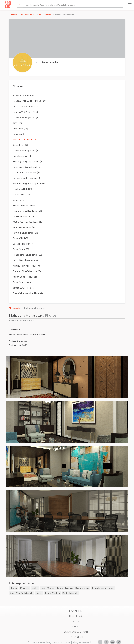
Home (14, 15)
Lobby (35, 588)
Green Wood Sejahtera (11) (27, 118)
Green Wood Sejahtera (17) (27, 150)
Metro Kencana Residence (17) (28, 222)
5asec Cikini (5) (20, 238)
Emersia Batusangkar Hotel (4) (28, 293)
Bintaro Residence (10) (24, 205)
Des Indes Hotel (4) (22, 189)
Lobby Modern (48, 588)
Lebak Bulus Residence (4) (26, 260)
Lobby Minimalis (65, 588)
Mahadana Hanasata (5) (25, 139)
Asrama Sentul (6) (22, 194)
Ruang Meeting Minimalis (22, 593)
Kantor (39, 593)
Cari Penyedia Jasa (28, 15)
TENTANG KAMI (76, 637)
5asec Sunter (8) (21, 249)
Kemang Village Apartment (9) (28, 161)
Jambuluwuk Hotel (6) (24, 288)
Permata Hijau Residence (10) (27, 211)
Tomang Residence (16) (25, 227)
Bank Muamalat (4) (22, 156)
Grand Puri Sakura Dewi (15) (27, 172)
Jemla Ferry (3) (20, 145)
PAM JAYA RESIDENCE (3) (26, 107)
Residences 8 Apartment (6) (27, 167)
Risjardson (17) (20, 129)
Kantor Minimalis (70, 593)
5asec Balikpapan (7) (23, 244)
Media (76, 621)
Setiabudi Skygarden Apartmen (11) (31, 183)
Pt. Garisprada (46, 15)
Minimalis (25, 588)
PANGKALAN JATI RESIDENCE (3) (29, 101)
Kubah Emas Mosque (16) (26, 277)
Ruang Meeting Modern (103, 588)
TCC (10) (17, 123)
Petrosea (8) (19, 134)
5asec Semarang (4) (23, 282)
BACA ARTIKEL (76, 611)
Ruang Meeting (82, 588)
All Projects (19, 86)
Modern (14, 588)
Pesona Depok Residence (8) (27, 178)
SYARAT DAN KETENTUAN (76, 632)
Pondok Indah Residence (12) (27, 255)
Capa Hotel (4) (20, 200)
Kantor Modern (52, 593)
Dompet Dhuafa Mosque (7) (27, 271)
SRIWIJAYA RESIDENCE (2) (26, 96)
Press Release (76, 616)
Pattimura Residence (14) (25, 233)
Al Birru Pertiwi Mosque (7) (26, 266)
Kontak (76, 626)
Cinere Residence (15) (24, 216)
